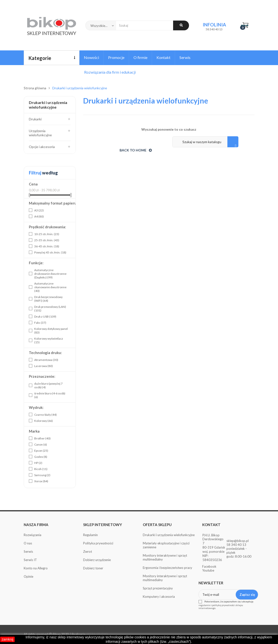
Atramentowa (46, 360)
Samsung (42, 475)
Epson (41, 451)
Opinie (28, 576)
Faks (40, 323)
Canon (41, 444)
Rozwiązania (33, 535)
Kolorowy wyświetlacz (49, 340)
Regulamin (90, 535)
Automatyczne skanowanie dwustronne (50, 287)
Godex (41, 457)
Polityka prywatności (98, 543)
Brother (42, 438)
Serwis (28, 552)
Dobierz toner (93, 568)
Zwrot (88, 552)
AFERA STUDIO (97, 634)
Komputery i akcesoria (159, 597)
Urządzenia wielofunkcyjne (40, 133)
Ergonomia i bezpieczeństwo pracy (167, 568)
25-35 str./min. (47, 240)
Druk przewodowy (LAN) (50, 309)
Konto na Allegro (36, 568)
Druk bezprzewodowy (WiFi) (48, 299)
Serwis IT (30, 560)
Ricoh (41, 469)
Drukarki (35, 119)
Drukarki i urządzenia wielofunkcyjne (48, 105)
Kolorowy (44, 421)
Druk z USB (45, 316)
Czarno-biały (45, 415)
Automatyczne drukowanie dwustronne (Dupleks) (50, 274)
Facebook (209, 566)
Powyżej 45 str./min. (50, 252)
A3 (39, 210)
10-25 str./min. (47, 234)
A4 (39, 216)
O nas (28, 543)
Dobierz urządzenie (97, 560)
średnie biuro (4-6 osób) (50, 395)
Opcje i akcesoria (42, 147)
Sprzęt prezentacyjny (158, 588)
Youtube (208, 570)
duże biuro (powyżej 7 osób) (48, 385)
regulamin (204, 605)
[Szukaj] (205, 142)
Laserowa (44, 366)
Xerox (41, 481)
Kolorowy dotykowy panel (51, 331)
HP (38, 463)
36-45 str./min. (47, 246)
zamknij (7, 639)
